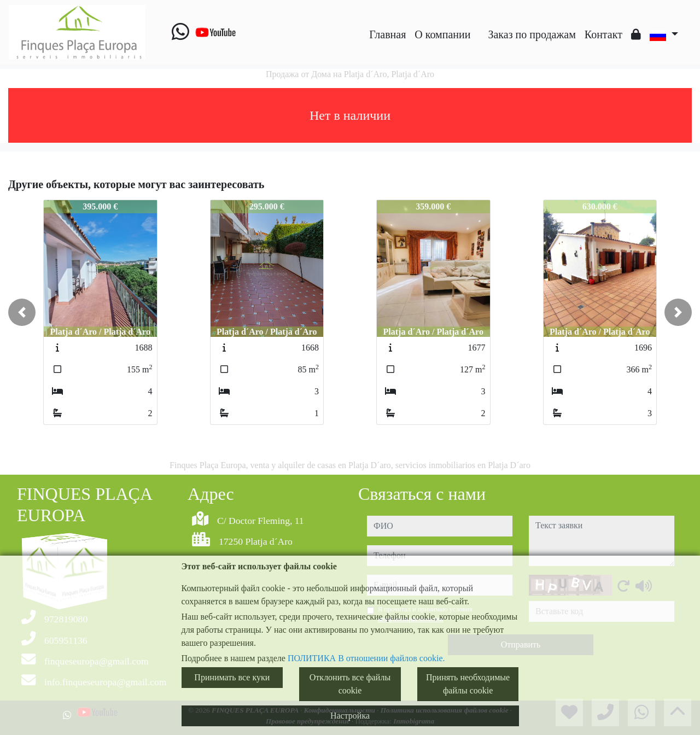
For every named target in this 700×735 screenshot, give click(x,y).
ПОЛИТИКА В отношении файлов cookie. (366, 658)
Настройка (350, 716)
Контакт (603, 34)
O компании (442, 34)
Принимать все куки (232, 677)
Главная (387, 34)
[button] (22, 312)
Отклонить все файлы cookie (350, 684)
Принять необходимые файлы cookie (468, 684)
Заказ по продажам (532, 34)
